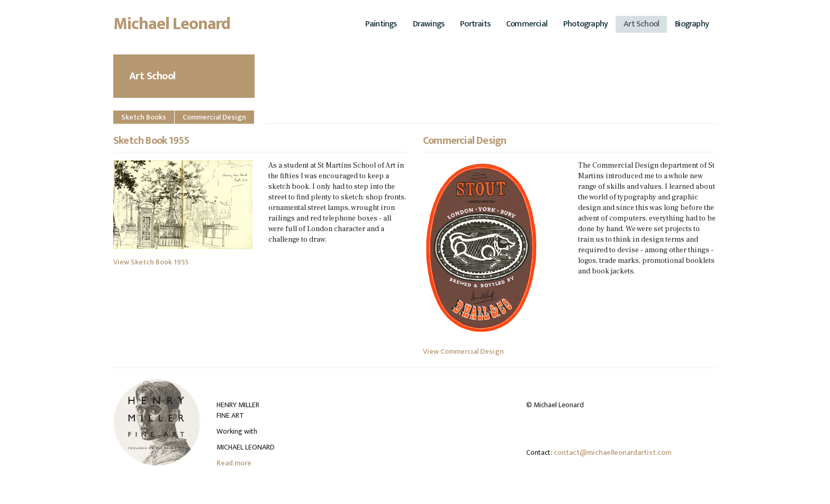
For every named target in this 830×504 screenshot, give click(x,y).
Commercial (527, 24)
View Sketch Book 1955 (151, 262)
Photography (585, 24)
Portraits (475, 24)
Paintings (381, 24)
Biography (692, 24)
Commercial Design (214, 117)
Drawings (429, 24)
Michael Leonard (172, 27)
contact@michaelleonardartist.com (612, 452)
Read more (234, 463)
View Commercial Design (463, 351)
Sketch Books (144, 117)
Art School (641, 24)
